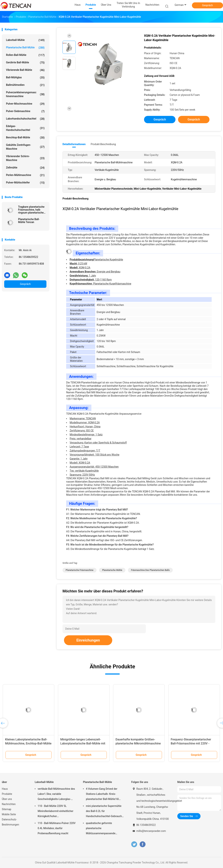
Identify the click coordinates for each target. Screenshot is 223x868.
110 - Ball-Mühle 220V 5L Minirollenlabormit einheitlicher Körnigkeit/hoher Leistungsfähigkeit (55, 812)
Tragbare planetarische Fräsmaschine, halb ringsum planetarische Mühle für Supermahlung (32, 210)
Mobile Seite (9, 814)
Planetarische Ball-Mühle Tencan (29, 221)
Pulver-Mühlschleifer (25, 183)
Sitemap (6, 809)
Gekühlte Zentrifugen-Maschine (25, 147)
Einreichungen (88, 640)
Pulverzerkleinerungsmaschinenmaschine (25, 94)
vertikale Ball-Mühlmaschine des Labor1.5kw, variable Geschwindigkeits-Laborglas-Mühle (56, 794)
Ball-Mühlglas (25, 78)
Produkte (7, 794)
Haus (5, 789)
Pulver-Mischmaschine (25, 104)
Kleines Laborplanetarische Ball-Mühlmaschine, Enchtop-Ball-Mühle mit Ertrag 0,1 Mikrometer (28, 743)
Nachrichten (9, 804)
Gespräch (207, 5)
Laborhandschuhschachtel (25, 119)
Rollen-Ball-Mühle (25, 55)
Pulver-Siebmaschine (25, 111)
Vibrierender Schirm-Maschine (25, 158)
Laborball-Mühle (25, 40)
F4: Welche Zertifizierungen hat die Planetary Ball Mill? (97, 536)
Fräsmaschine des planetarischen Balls (150, 570)
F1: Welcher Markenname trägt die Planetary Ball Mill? (97, 510)
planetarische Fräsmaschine (80, 570)
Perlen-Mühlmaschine (25, 175)
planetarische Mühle (112, 570)
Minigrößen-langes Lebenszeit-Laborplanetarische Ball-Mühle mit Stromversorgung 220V (83, 743)
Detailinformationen (74, 144)
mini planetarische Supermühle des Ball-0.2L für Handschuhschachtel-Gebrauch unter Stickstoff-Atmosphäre (104, 812)
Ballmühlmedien (25, 85)
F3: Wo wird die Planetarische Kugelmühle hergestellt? (97, 527)
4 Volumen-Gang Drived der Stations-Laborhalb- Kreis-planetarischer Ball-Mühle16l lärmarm (102, 794)
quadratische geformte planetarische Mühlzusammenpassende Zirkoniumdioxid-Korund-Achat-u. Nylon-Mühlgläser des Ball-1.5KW (104, 829)
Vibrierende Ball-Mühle (25, 70)
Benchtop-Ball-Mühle (25, 138)
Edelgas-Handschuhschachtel (25, 128)
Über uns (7, 799)
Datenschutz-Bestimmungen (10, 822)
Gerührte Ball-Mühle (25, 63)
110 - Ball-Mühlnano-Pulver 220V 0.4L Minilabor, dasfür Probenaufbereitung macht (57, 828)
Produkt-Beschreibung (103, 144)
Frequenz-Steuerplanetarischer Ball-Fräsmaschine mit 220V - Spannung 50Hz (191, 743)
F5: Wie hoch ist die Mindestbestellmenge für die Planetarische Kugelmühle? (110, 545)
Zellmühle (25, 168)
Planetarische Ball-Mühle (25, 48)
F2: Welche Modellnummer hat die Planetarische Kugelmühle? (102, 518)
